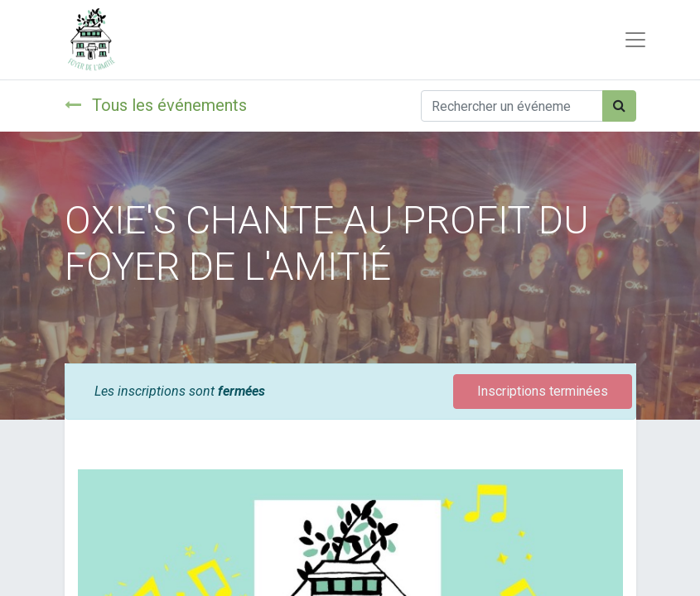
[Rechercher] (619, 106)
